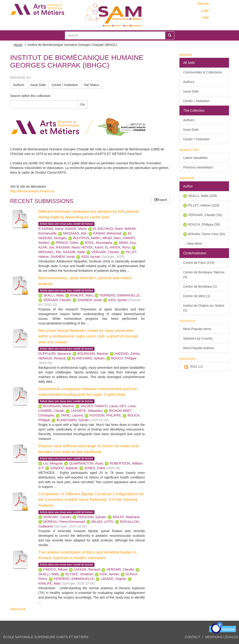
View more (18, 609)
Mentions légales (222, 637)
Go (83, 104)
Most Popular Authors (199, 348)
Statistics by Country (198, 338)
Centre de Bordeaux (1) (200, 286)
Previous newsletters (198, 167)
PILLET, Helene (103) (204, 205)
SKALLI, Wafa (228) (202, 196)
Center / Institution (65, 85)
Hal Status (91, 85)
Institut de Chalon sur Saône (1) (204, 308)
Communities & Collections (203, 72)
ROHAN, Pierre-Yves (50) (207, 234)
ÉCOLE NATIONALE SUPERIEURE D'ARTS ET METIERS (46, 637)
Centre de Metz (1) (197, 296)
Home (18, 45)
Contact (193, 637)
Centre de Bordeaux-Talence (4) (204, 275)
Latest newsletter (195, 158)
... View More (193, 244)
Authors (19, 85)
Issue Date (38, 85)
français (203, 3)
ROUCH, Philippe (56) (204, 224)
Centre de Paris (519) (199, 263)
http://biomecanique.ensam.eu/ (32, 191)
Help (206, 17)
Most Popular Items (197, 329)
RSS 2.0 (193, 367)
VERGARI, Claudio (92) (205, 215)
